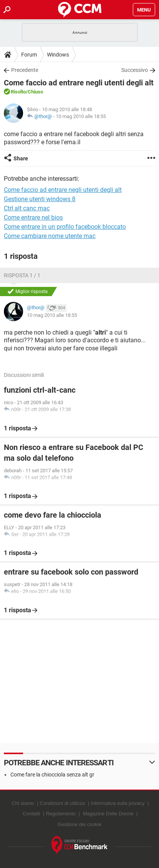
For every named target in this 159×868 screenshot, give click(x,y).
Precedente (25, 70)
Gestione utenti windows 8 (40, 199)
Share (21, 158)
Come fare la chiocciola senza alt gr (52, 775)
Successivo (135, 70)
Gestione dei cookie (79, 824)
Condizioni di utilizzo (62, 803)
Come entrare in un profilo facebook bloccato (65, 227)
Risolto (18, 92)
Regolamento (61, 814)
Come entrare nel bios (33, 217)
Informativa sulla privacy (118, 803)
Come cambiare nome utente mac (50, 236)
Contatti (31, 814)
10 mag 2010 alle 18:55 (81, 116)
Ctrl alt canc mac (27, 208)
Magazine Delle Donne (108, 814)
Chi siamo (23, 803)
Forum (29, 55)
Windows (58, 55)
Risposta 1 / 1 (22, 275)
